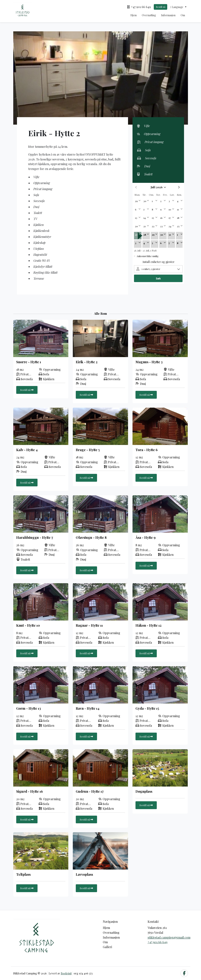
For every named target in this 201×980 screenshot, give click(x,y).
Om (183, 15)
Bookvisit (66, 973)
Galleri (107, 947)
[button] (178, 7)
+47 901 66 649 (158, 942)
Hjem (134, 15)
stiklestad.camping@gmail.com (169, 937)
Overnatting (149, 15)
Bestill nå (161, 7)
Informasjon (168, 15)
